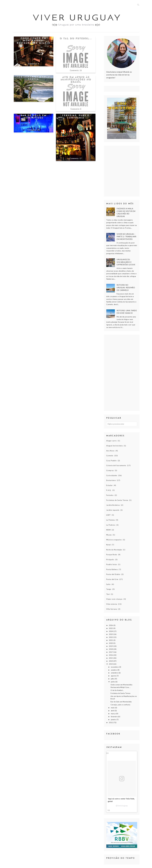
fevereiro (115, 717)
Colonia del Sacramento (116, 465)
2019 (111, 646)
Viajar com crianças (114, 599)
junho (113, 682)
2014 (111, 661)
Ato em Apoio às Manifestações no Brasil (76, 79)
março (114, 714)
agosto (114, 676)
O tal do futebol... (76, 38)
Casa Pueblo (111, 461)
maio (113, 708)
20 (38, 99)
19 (38, 130)
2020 (111, 643)
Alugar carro (112, 441)
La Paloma (111, 520)
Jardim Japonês (113, 510)
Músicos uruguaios (114, 540)
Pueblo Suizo (112, 564)
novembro (115, 667)
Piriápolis (110, 560)
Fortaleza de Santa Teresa (34, 78)
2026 (111, 625)
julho (113, 679)
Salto (108, 584)
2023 (111, 634)
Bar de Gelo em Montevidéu (34, 117)
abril (113, 711)
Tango (109, 589)
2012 (111, 723)
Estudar (109, 485)
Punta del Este (112, 579)
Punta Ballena (112, 569)
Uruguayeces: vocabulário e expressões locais (126, 262)
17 (81, 158)
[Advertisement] (122, 373)
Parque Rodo (112, 555)
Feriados (110, 495)
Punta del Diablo (113, 574)
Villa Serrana (112, 609)
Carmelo (110, 456)
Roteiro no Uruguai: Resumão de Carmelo (126, 287)
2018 (111, 649)
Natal (109, 545)
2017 (111, 652)
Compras (110, 470)
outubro (114, 670)
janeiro (114, 720)
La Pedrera (111, 525)
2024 (111, 631)
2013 (111, 664)
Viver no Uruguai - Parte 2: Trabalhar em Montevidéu (126, 237)
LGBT (108, 515)
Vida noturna (112, 604)
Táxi (108, 594)
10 (81, 70)
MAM (108, 530)
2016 (111, 655)
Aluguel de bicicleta (114, 446)
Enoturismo (111, 480)
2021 (111, 640)
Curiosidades (112, 475)
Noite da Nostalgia (114, 550)
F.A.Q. (109, 490)
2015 (111, 658)
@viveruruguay (122, 806)
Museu (109, 535)
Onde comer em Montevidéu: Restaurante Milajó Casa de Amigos (34, 42)
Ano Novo (110, 451)
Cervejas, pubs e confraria (76, 117)
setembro (115, 673)
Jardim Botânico (113, 505)
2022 (111, 637)
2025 (111, 628)
